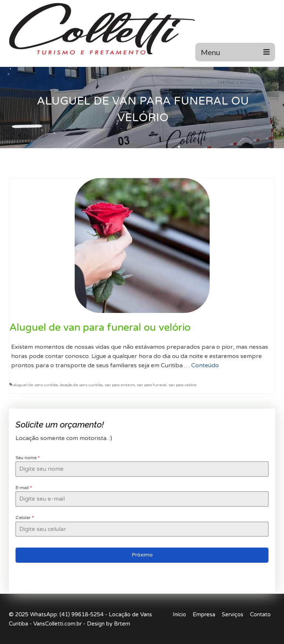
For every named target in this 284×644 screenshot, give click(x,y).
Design (96, 624)
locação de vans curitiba (81, 385)
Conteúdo (205, 365)
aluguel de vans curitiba (35, 385)
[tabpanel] (142, 495)
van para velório (182, 385)
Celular (25, 518)
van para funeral (152, 385)
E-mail (24, 488)
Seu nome (28, 458)
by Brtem (118, 624)
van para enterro (120, 385)
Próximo (142, 555)
